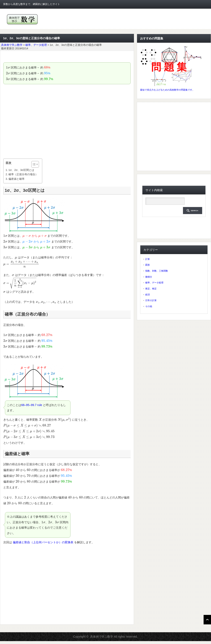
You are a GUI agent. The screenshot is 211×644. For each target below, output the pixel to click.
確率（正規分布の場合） (23, 174)
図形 (148, 265)
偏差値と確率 (16, 179)
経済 (148, 295)
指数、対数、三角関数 (157, 271)
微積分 (149, 277)
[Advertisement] (67, 121)
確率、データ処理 (154, 283)
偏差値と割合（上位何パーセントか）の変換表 (43, 542)
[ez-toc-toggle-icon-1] (33, 164)
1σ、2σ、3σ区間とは (21, 170)
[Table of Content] (35, 164)
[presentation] (8, 67)
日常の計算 (151, 300)
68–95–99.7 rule (32, 405)
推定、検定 (151, 289)
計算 (148, 259)
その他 (149, 306)
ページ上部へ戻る (207, 620)
